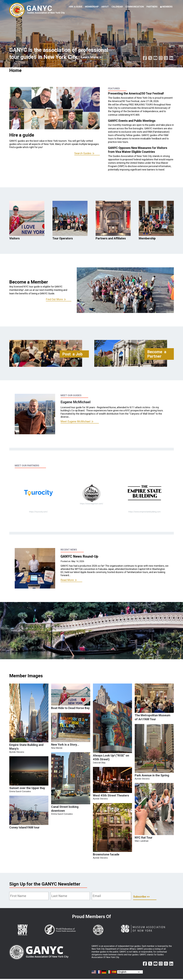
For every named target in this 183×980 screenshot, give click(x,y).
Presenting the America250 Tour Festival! (136, 93)
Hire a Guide (76, 7)
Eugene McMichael (76, 402)
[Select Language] (130, 972)
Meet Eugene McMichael (75, 421)
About (105, 7)
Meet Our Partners (27, 466)
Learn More (90, 57)
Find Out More (54, 299)
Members (167, 7)
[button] (29, 742)
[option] (55, 121)
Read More (67, 580)
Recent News (69, 550)
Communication (135, 7)
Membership (92, 7)
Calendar (117, 7)
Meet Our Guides (71, 395)
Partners (152, 7)
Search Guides (83, 153)
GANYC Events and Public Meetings (132, 121)
